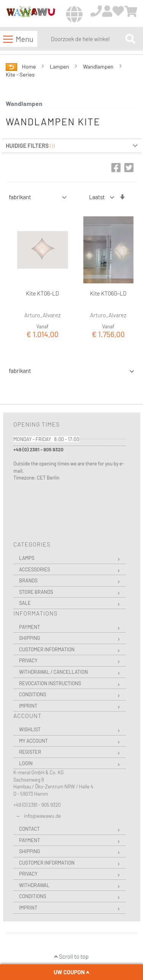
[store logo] (31, 14)
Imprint (28, 706)
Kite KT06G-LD (108, 293)
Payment (30, 627)
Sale (25, 603)
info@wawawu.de (43, 816)
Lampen (60, 66)
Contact (29, 829)
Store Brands (36, 592)
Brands (28, 580)
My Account (33, 741)
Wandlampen (99, 66)
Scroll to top (71, 956)
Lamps (27, 558)
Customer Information (47, 649)
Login (26, 763)
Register (30, 752)
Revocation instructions (50, 683)
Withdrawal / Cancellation (54, 672)
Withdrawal (34, 885)
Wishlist (30, 729)
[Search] (130, 39)
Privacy (28, 660)
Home (30, 66)
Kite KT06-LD (42, 293)
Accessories (35, 569)
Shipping (30, 638)
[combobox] (86, 39)
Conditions (33, 694)
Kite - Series (20, 74)
